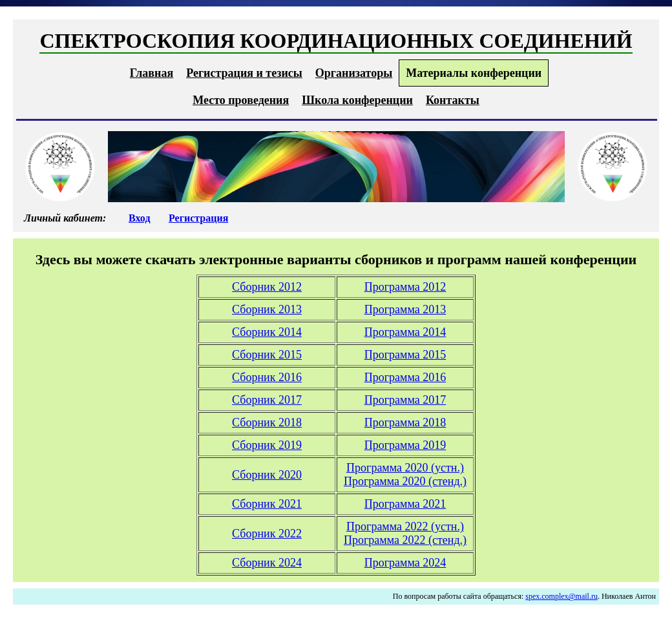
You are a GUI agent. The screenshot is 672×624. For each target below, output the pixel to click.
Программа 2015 (405, 355)
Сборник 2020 (267, 475)
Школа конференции (357, 100)
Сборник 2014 (267, 332)
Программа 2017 (405, 400)
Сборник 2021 (267, 504)
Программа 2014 (405, 332)
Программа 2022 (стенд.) (405, 540)
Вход (139, 218)
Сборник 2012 (267, 287)
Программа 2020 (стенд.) (405, 481)
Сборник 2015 (267, 355)
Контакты (453, 100)
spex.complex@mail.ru (562, 596)
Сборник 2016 (267, 377)
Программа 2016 (405, 377)
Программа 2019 (405, 445)
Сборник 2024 (267, 563)
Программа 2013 (405, 309)
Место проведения (241, 100)
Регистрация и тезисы (244, 73)
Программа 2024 (405, 563)
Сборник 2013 (267, 309)
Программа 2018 (405, 422)
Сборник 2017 (267, 400)
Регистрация (198, 218)
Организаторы (354, 73)
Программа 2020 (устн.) (405, 468)
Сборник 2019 (267, 445)
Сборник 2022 (267, 534)
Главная (152, 73)
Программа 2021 (405, 504)
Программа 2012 (405, 287)
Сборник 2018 (267, 422)
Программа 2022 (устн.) (405, 526)
